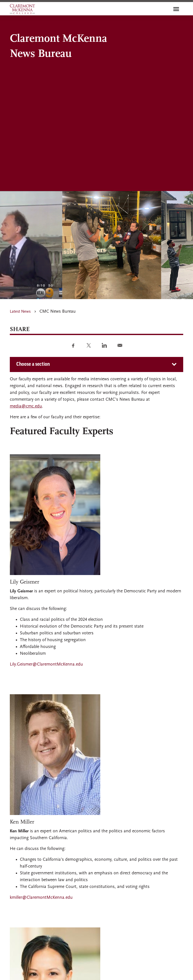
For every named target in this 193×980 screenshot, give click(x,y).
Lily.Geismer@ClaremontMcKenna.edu (46, 664)
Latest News (20, 312)
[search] (165, 9)
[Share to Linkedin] (104, 345)
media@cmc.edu (26, 406)
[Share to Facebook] (73, 345)
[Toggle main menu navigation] (176, 9)
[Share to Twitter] (89, 345)
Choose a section (33, 364)
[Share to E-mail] (120, 345)
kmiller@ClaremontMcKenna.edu (41, 898)
